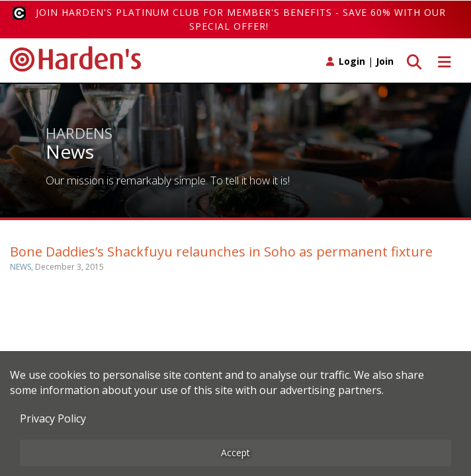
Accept (235, 453)
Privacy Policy (53, 418)
